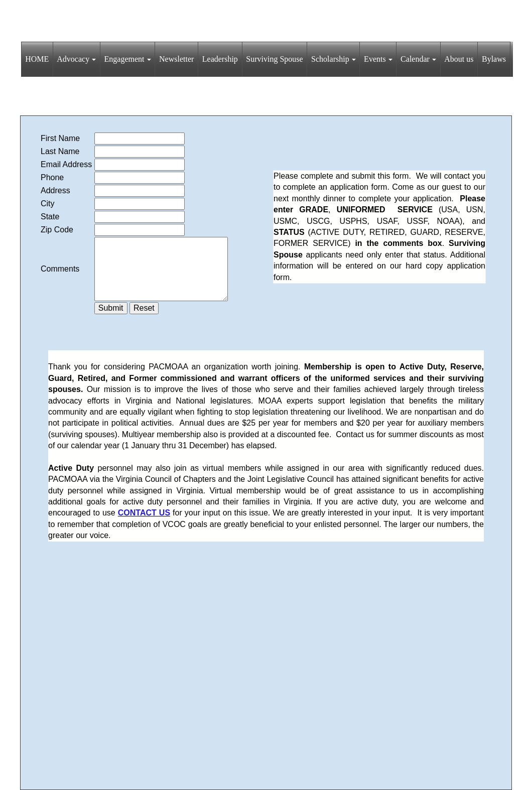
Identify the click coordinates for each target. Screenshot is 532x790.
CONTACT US (144, 513)
